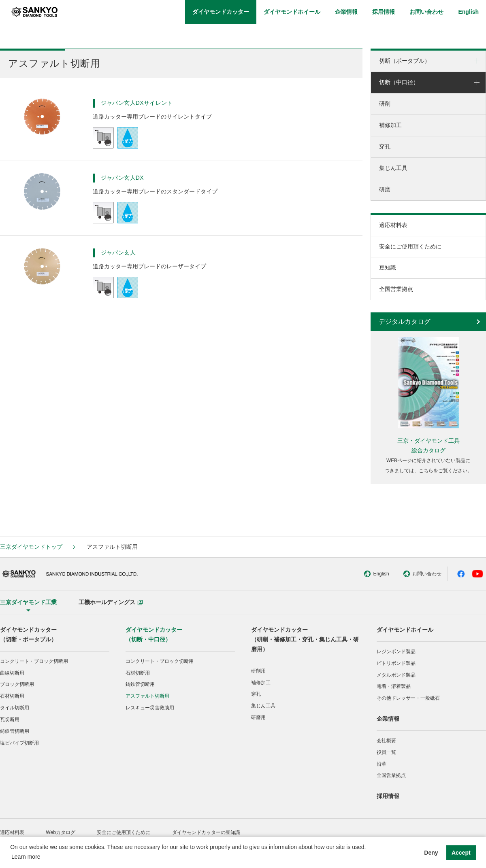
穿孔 (385, 146)
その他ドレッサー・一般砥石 (408, 698)
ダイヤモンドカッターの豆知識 (206, 832)
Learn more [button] (26, 857)
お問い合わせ (411, 574)
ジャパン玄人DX (122, 178)
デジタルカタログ (405, 322)
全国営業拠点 (396, 289)
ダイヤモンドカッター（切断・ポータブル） (28, 635)
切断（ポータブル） (405, 61)
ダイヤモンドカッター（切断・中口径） (154, 635)
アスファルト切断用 (147, 696)
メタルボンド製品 (396, 675)
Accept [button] (461, 853)
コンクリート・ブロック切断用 (34, 661)
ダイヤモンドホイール (405, 630)
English (365, 574)
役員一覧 (386, 752)
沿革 (382, 764)
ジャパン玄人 (118, 253)
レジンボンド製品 (396, 652)
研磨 (385, 189)
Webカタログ (60, 832)
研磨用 (258, 717)
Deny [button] (431, 853)
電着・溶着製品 (394, 686)
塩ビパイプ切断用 (19, 743)
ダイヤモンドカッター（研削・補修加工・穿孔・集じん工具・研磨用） (305, 639)
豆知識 (388, 267)
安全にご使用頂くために (410, 246)
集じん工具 (393, 168)
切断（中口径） (399, 82)
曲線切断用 (12, 673)
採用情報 (388, 796)
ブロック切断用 (17, 684)
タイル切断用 (15, 708)
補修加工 (390, 125)
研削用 (258, 671)
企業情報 (388, 719)
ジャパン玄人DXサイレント (137, 103)
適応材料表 (393, 225)
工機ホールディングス (111, 602)
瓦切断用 (10, 719)
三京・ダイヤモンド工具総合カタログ (428, 446)
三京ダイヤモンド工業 (28, 602)
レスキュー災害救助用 (150, 708)
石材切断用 (12, 696)
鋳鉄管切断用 (15, 731)
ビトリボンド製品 (396, 663)
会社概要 (386, 741)
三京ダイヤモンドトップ (31, 547)
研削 (385, 104)
